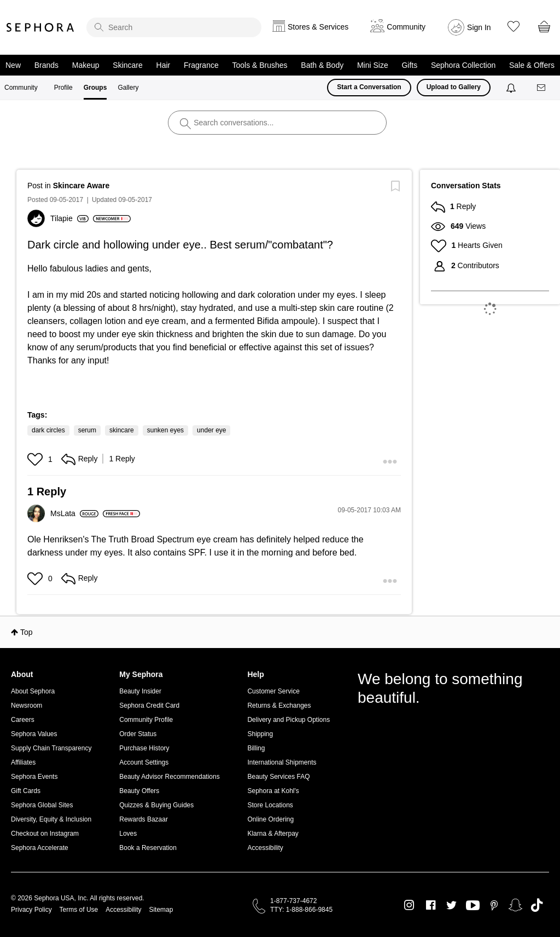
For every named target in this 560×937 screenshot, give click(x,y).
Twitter (451, 905)
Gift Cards (26, 791)
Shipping (260, 734)
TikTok (537, 905)
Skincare (127, 65)
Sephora (40, 27)
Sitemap (161, 910)
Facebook (431, 905)
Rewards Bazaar (144, 819)
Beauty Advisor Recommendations (169, 777)
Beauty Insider (140, 691)
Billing (256, 748)
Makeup (86, 65)
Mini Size (373, 65)
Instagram (409, 905)
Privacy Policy (31, 910)
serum (87, 430)
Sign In (479, 27)
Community (21, 88)
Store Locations (270, 805)
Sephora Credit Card (149, 705)
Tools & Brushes (259, 65)
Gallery (128, 88)
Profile (63, 88)
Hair (164, 65)
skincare (122, 430)
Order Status (138, 734)
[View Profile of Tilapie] (69, 218)
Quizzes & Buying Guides (156, 805)
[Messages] (542, 88)
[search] (174, 27)
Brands (46, 65)
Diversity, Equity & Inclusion (51, 819)
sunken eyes (165, 430)
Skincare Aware (81, 186)
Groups (95, 88)
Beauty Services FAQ (278, 777)
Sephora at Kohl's (273, 791)
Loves (128, 834)
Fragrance (201, 65)
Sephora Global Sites (42, 805)
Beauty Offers (139, 791)
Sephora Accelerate (40, 848)
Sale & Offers (532, 65)
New (13, 65)
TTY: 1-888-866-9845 (301, 910)
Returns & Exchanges (279, 705)
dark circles (48, 430)
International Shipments (282, 762)
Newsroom (27, 705)
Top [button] (27, 632)
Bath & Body (322, 65)
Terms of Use (79, 910)
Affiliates (23, 762)
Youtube (473, 906)
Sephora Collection (463, 65)
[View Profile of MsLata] (74, 513)
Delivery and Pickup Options (288, 720)
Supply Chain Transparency (51, 748)
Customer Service (273, 691)
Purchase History (144, 748)
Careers (23, 720)
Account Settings (144, 762)
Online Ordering (270, 819)
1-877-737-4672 (293, 901)
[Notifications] (512, 88)
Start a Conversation (369, 87)
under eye (211, 430)
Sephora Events (34, 777)
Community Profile (146, 720)
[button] (36, 459)
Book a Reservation (148, 848)
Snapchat (515, 905)
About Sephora (33, 691)
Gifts (409, 65)
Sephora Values (34, 734)
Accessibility (265, 848)
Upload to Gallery (454, 87)
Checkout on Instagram (45, 834)
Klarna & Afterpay (273, 834)
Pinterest (494, 905)
